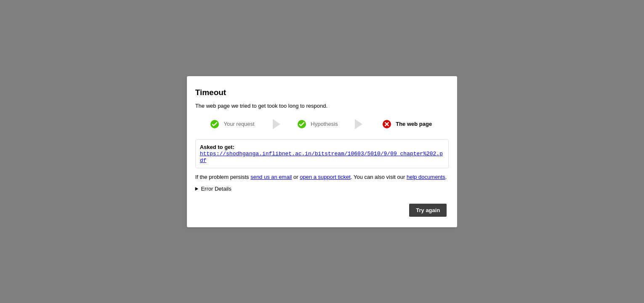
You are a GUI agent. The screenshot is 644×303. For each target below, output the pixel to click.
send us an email (271, 178)
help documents (426, 178)
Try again (428, 211)
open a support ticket (325, 178)
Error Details (216, 190)
